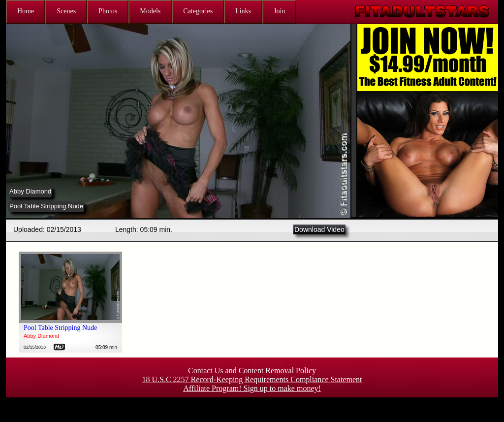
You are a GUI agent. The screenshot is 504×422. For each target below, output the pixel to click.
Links (243, 11)
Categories (198, 11)
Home (26, 11)
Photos (108, 11)
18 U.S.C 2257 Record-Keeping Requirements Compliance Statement (252, 379)
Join (279, 11)
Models (150, 11)
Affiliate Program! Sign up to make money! (252, 388)
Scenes (66, 11)
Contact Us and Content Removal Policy (252, 371)
